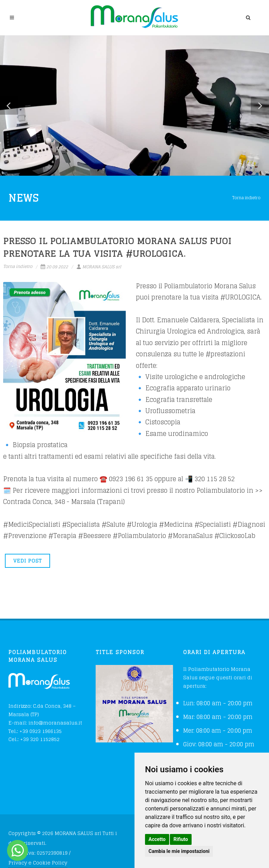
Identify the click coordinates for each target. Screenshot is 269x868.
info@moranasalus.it (55, 723)
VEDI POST (27, 561)
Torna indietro (246, 198)
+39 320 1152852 (40, 739)
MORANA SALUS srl (99, 267)
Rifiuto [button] (181, 839)
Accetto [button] (157, 839)
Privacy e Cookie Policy (38, 863)
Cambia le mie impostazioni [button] (179, 851)
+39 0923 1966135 (40, 731)
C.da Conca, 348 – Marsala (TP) (42, 710)
